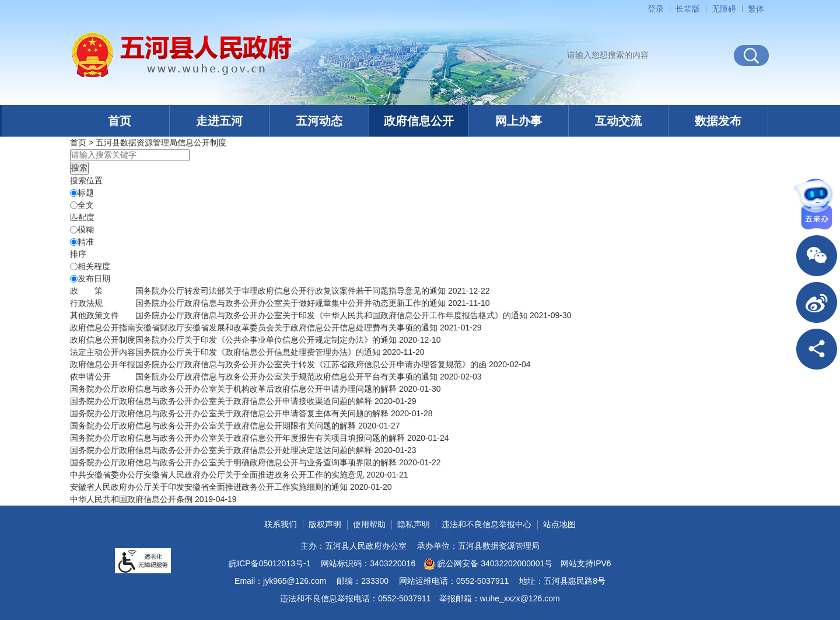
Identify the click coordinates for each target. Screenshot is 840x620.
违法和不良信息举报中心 (487, 524)
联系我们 (281, 524)
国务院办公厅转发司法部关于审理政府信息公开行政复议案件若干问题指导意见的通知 (290, 291)
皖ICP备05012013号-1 (269, 563)
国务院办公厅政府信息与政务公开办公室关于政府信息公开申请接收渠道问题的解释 (221, 401)
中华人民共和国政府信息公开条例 (131, 499)
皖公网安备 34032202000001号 (488, 564)
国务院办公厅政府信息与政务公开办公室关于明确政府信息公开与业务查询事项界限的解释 (233, 462)
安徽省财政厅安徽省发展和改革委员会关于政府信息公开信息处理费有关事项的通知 (286, 328)
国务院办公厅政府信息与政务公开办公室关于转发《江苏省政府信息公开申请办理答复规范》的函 (311, 364)
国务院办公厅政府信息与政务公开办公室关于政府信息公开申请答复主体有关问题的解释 (229, 413)
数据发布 (718, 121)
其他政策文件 (94, 315)
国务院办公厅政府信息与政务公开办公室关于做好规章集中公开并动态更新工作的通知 (290, 303)
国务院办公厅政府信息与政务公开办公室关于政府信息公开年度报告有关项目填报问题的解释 (237, 438)
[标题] (74, 193)
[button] (688, 9)
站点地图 (559, 524)
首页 (120, 121)
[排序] (74, 267)
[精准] (74, 242)
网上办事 (519, 121)
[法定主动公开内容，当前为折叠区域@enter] (103, 352)
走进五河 (219, 121)
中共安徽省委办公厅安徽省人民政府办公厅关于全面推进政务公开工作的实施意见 (217, 475)
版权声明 (325, 524)
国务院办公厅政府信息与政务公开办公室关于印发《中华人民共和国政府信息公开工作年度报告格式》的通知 (331, 315)
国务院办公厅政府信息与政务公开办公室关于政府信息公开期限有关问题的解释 (213, 426)
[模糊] (74, 230)
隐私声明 (414, 524)
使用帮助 (369, 524)
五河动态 (319, 121)
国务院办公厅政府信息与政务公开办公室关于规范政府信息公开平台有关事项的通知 (286, 377)
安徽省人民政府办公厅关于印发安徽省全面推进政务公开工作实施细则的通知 (209, 487)
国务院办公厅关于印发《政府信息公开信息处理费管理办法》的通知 (258, 352)
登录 (656, 9)
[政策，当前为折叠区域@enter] (86, 291)
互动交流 (618, 121)
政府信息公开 (419, 121)
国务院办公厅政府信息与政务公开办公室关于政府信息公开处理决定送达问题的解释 (221, 450)
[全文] (74, 205)
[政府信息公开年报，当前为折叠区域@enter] (103, 364)
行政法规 (86, 303)
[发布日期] (74, 279)
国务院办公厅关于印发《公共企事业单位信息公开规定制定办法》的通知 (266, 340)
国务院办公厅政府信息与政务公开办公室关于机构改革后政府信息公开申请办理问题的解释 (233, 389)
